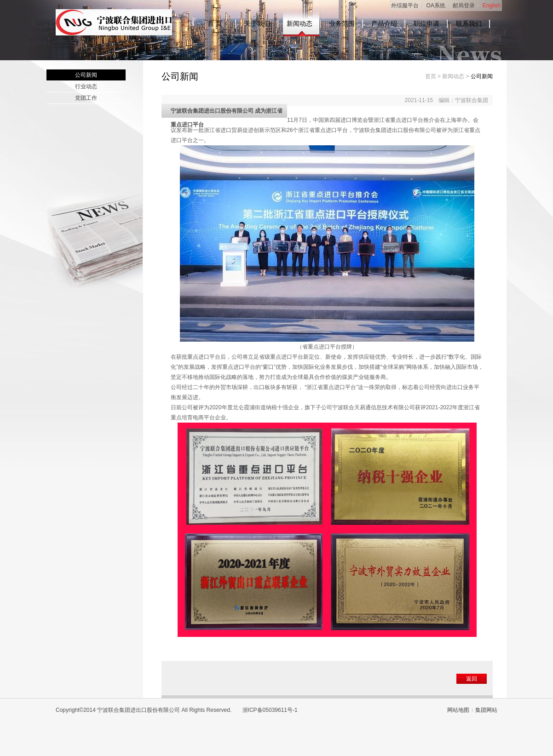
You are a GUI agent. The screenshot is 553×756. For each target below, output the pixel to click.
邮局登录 (464, 6)
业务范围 (342, 24)
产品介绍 (384, 24)
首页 (431, 76)
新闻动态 (300, 24)
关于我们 (257, 24)
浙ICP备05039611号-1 (270, 710)
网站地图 (458, 710)
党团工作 (86, 98)
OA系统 (436, 6)
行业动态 (86, 86)
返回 (472, 679)
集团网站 (486, 710)
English (492, 6)
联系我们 (469, 24)
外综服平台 (405, 6)
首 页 (215, 24)
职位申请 (426, 24)
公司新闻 (86, 75)
